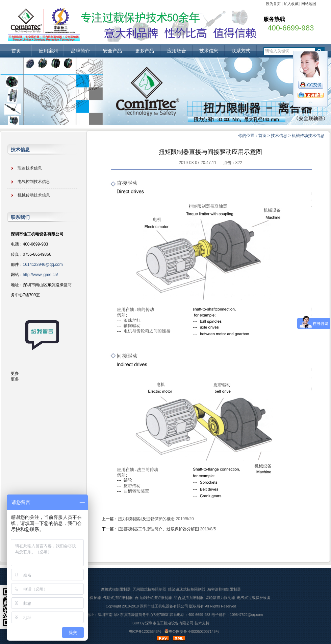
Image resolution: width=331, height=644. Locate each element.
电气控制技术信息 (34, 182)
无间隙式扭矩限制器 (149, 589)
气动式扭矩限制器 (118, 598)
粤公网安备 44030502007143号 (192, 631)
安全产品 (112, 51)
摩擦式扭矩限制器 (116, 589)
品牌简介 (80, 51)
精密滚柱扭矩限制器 (224, 589)
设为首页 (273, 4)
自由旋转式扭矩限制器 (153, 598)
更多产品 (145, 51)
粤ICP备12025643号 (145, 631)
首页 (16, 51)
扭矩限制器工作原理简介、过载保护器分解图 (158, 529)
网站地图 (309, 4)
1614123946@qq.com (43, 264)
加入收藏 (291, 4)
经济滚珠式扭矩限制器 (187, 589)
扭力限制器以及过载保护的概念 (146, 519)
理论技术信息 (30, 168)
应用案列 (48, 51)
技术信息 (209, 51)
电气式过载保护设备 (254, 598)
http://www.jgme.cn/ (41, 275)
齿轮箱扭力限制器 (220, 598)
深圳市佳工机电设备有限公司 (164, 606)
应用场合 (177, 51)
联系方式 (241, 51)
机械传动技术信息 (308, 136)
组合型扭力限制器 (189, 598)
